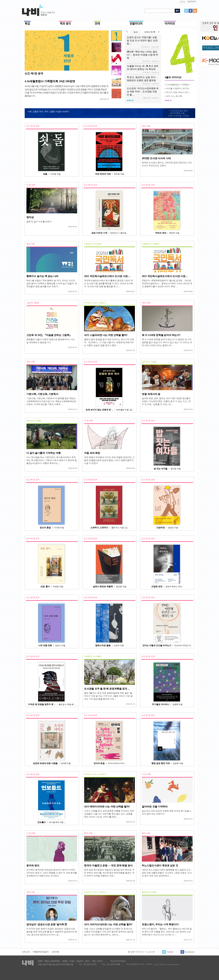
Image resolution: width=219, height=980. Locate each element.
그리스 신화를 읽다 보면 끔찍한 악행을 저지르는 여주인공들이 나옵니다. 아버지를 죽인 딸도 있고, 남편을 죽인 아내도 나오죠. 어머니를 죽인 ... (109, 814)
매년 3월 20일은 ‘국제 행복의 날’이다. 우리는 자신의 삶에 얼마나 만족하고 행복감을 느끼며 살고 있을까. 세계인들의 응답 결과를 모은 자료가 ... (52, 283)
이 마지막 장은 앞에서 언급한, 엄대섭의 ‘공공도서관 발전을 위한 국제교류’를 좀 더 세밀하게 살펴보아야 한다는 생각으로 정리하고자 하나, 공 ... (52, 932)
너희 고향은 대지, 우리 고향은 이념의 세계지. (48, 112)
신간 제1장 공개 (34, 73)
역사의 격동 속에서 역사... (178, 92)
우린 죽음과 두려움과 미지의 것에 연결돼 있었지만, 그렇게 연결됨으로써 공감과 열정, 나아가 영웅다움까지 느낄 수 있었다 (109, 460)
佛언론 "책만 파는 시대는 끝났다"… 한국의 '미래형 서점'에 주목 (142, 55)
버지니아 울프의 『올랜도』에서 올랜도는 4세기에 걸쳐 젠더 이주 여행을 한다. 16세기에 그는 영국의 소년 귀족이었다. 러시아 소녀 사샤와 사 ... (167, 932)
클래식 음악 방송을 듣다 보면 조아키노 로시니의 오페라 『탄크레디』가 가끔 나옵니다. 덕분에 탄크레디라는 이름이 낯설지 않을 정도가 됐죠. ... (109, 342)
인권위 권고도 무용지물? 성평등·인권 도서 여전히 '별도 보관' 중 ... (142, 40)
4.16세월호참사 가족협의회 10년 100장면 (50, 81)
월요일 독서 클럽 (149, 892)
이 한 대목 (31, 185)
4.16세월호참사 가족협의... (179, 85)
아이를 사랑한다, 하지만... (178, 88)
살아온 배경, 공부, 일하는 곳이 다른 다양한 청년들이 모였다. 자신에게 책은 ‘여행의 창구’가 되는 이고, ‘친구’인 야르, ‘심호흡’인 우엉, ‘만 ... (166, 401)
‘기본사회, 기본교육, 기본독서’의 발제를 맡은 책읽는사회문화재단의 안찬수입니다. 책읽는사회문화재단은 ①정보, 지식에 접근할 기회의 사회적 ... (51, 401)
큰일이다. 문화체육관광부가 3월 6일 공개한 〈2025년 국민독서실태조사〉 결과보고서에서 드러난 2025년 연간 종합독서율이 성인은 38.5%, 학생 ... (167, 283)
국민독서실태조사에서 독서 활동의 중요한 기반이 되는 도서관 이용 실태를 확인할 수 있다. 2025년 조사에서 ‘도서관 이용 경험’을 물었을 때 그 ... (109, 283)
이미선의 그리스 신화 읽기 (95, 303)
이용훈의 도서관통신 (93, 244)
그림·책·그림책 (33, 303)
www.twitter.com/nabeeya (166, 964)
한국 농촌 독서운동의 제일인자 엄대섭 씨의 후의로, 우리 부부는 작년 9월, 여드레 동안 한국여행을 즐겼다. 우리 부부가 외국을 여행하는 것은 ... (109, 873)
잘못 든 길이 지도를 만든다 (39, 222)
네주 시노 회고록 (174, 96)
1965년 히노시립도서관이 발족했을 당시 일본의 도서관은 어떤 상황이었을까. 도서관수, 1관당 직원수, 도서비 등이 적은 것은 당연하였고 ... (167, 873)
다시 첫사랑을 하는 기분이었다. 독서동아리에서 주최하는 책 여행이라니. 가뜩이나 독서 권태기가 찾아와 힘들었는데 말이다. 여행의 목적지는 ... (52, 460)
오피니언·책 (150, 32)
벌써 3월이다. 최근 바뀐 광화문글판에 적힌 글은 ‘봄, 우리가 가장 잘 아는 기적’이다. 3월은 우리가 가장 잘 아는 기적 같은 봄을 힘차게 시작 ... (108, 696)
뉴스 (136, 32)
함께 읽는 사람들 (149, 362)
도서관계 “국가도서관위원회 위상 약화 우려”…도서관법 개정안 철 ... (143, 92)
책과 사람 (146, 126)
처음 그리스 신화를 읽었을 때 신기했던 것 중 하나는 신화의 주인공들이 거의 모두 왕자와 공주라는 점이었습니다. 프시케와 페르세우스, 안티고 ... (109, 932)
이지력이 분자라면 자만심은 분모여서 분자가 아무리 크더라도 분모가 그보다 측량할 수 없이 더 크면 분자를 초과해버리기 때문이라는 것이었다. (52, 873)
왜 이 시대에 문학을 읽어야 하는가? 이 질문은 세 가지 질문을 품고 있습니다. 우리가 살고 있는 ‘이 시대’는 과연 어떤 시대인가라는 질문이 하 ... (167, 342)
